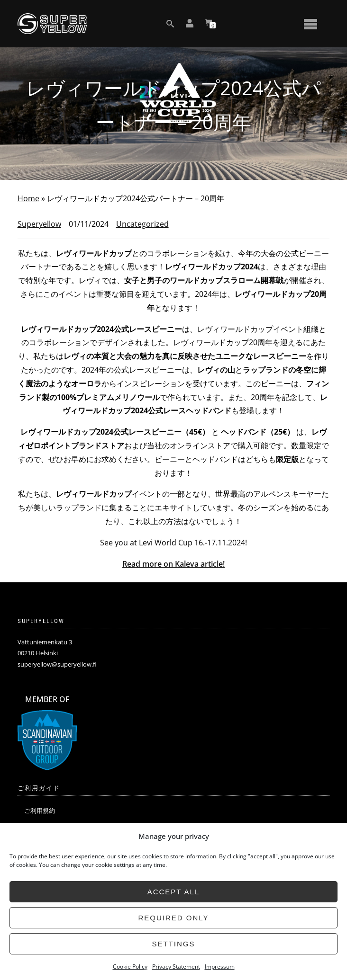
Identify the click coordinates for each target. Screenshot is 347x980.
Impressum (220, 967)
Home (28, 198)
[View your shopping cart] (209, 24)
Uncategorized (142, 224)
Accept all (174, 892)
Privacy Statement (176, 967)
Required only (173, 918)
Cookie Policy (130, 967)
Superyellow (39, 224)
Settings (173, 944)
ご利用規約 (40, 811)
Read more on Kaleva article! (173, 564)
